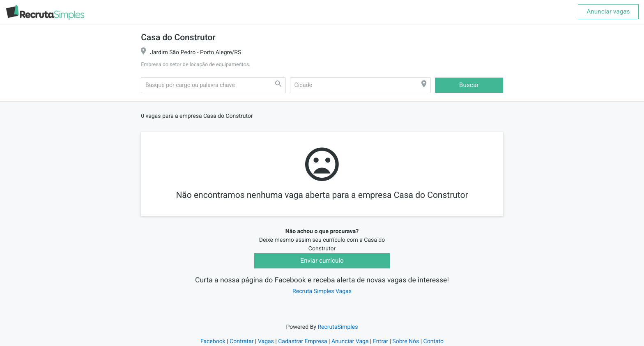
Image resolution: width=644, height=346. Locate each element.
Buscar (469, 85)
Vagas (266, 341)
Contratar (241, 341)
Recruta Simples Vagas (322, 291)
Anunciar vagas (608, 11)
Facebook (213, 341)
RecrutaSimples (338, 327)
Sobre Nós (406, 341)
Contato (434, 341)
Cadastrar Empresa (302, 341)
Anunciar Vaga (350, 341)
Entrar (381, 341)
